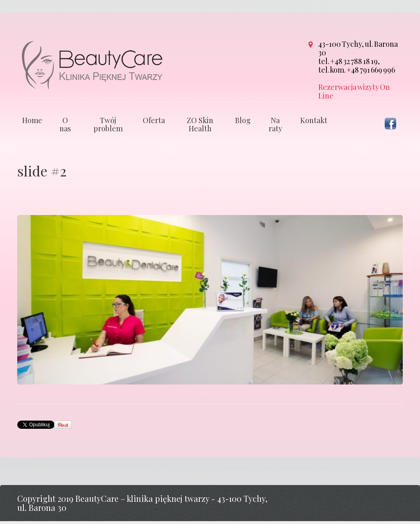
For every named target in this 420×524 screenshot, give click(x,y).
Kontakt (314, 123)
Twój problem (108, 127)
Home (32, 123)
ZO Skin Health (200, 127)
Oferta (154, 123)
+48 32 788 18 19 (354, 61)
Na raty (275, 127)
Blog (243, 123)
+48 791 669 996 (371, 70)
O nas (65, 127)
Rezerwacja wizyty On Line (354, 91)
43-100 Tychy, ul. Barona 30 (358, 48)
